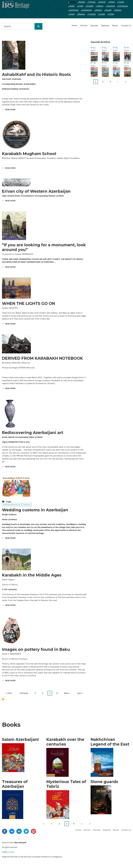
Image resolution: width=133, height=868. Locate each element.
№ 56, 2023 (115, 64)
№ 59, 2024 (127, 49)
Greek (72, 14)
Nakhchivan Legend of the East (110, 742)
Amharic (99, 10)
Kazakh (109, 10)
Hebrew (118, 10)
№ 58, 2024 (93, 64)
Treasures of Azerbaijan (15, 784)
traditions (27, 505)
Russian (82, 2)
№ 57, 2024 (104, 64)
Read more (10, 110)
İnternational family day (12, 505)
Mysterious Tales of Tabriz (66, 784)
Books (115, 25)
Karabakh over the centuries (65, 742)
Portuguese (123, 6)
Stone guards (104, 782)
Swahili (102, 14)
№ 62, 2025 (93, 49)
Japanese (111, 6)
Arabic (72, 6)
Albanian (82, 14)
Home (74, 25)
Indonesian (74, 10)
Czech (81, 6)
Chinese (100, 6)
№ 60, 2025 (115, 49)
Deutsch (102, 2)
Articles (84, 25)
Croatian (92, 14)
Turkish (121, 2)
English (72, 2)
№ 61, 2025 (104, 49)
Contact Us (126, 25)
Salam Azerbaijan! (20, 740)
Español (90, 6)
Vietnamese (87, 10)
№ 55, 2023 (127, 64)
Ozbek (111, 14)
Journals (94, 25)
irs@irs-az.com (8, 852)
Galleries (105, 25)
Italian (112, 2)
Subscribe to (3, 699)
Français (92, 2)
